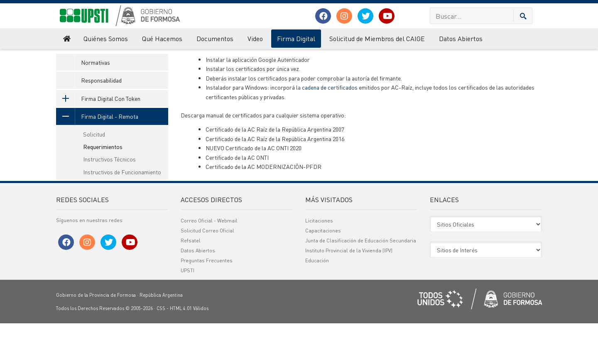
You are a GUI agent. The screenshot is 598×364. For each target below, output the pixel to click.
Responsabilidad (101, 121)
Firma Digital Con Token (98, 139)
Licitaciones (319, 261)
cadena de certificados (330, 128)
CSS (161, 349)
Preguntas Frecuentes (207, 301)
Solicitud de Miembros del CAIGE (377, 38)
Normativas (96, 103)
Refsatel (191, 281)
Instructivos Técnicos (109, 200)
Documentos (215, 38)
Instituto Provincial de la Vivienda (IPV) (349, 291)
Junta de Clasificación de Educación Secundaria (361, 281)
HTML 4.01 (181, 349)
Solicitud (94, 175)
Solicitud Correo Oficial (207, 271)
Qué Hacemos (162, 38)
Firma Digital (296, 38)
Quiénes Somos (106, 38)
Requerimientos (185, 57)
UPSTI (62, 57)
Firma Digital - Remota (136, 57)
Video (255, 38)
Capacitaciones (323, 271)
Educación (317, 301)
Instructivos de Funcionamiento (122, 213)
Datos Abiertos (461, 38)
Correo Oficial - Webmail (209, 261)
